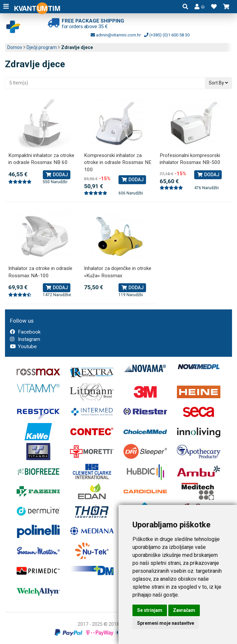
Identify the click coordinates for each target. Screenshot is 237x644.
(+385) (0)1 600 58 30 (167, 35)
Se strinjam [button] (150, 610)
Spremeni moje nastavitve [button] (166, 623)
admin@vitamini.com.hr (116, 35)
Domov (15, 47)
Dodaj (57, 175)
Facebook (25, 332)
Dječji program (42, 47)
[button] (199, 7)
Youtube (23, 347)
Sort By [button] (218, 83)
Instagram (25, 339)
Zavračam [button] (184, 610)
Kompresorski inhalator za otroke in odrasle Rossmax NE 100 (118, 162)
